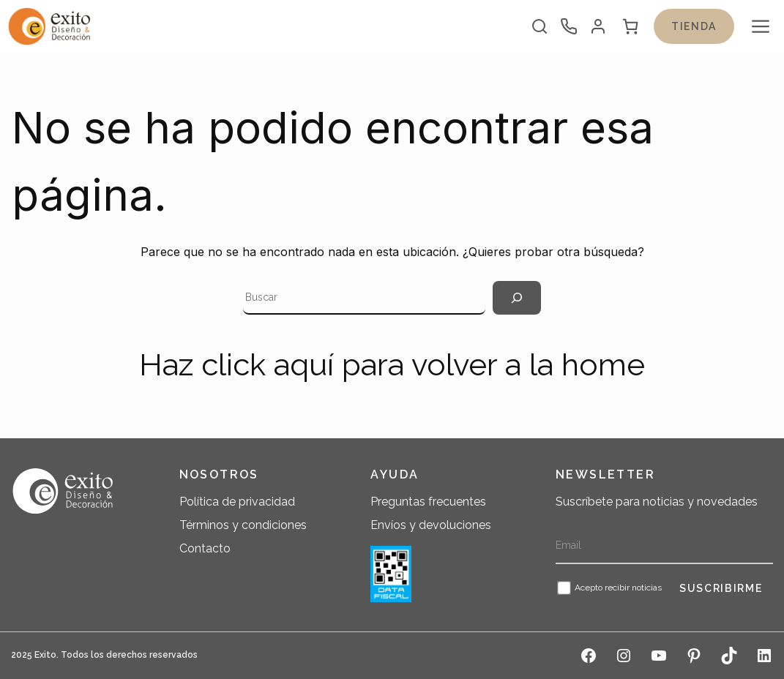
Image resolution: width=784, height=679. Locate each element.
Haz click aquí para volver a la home (392, 365)
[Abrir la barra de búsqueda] (540, 26)
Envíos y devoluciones (431, 525)
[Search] (517, 298)
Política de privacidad (237, 502)
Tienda (694, 26)
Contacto (205, 548)
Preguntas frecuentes (428, 502)
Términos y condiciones (243, 525)
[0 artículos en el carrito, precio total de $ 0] (630, 26)
